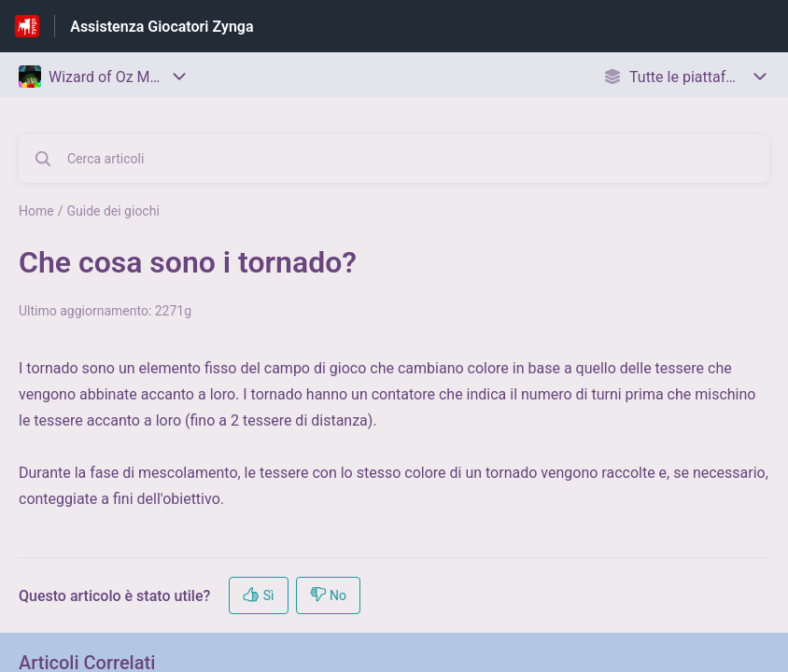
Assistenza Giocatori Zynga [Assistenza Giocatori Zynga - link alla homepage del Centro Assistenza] (162, 27)
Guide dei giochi (113, 211)
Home (36, 211)
